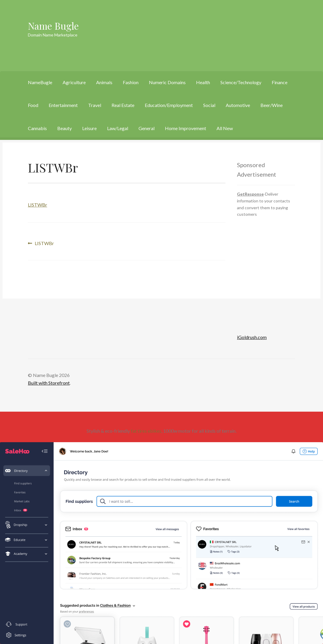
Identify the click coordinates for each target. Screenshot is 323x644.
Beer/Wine (272, 105)
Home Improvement (186, 128)
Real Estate (123, 105)
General (147, 128)
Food (33, 105)
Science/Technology (241, 82)
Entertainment (63, 105)
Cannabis (37, 128)
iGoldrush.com (252, 337)
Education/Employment (169, 105)
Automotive (238, 105)
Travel (95, 105)
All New (225, 128)
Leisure (89, 128)
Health (203, 82)
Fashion (131, 82)
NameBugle (40, 82)
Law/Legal (118, 128)
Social (209, 105)
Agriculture (74, 82)
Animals (104, 82)
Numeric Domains (167, 82)
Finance (280, 82)
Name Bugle (53, 26)
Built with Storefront (49, 383)
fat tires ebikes (146, 431)
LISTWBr (38, 205)
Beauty (65, 128)
